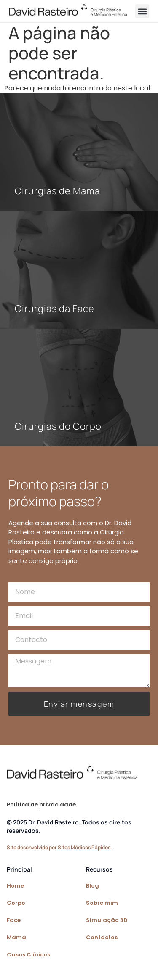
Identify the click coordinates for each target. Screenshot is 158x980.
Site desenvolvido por (59, 847)
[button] (142, 11)
